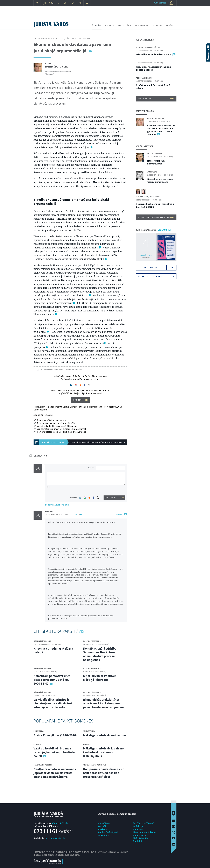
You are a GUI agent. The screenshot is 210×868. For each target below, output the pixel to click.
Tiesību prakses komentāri (95, 765)
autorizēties (160, 3)
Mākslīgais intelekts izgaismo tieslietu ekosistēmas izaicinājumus (103, 752)
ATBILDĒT (120, 514)
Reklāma (103, 829)
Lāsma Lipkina (155, 197)
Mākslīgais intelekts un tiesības (105, 735)
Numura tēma (89, 731)
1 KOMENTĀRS (41, 456)
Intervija (37, 744)
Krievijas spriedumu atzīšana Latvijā (53, 650)
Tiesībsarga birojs (144, 78)
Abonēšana (104, 823)
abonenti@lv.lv (60, 823)
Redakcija (138, 826)
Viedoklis (87, 744)
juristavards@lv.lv (55, 838)
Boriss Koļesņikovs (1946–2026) (55, 735)
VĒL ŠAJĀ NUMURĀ (145, 40)
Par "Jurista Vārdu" (143, 823)
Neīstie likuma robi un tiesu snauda (153, 54)
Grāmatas (103, 835)
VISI (82, 631)
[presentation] (111, 490)
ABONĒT (78, 400)
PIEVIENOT (111, 498)
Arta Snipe (140, 47)
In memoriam (39, 731)
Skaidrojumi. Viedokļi (80, 38)
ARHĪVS (170, 26)
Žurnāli (102, 826)
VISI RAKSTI (156, 99)
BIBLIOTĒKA (124, 26)
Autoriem (138, 829)
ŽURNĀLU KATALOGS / (153, 230)
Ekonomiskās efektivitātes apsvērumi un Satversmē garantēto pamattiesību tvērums (161, 130)
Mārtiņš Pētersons (57, 67)
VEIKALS (110, 26)
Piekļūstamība (141, 838)
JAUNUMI (157, 26)
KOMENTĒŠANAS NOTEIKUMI (57, 505)
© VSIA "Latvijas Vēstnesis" (113, 852)
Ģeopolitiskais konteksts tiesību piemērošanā (160, 180)
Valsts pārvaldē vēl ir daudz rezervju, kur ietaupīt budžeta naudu (54, 752)
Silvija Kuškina (142, 197)
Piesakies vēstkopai (156, 276)
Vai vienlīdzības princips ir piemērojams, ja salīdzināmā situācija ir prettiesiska (53, 703)
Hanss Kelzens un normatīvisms (156, 162)
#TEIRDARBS (142, 26)
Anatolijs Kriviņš (155, 154)
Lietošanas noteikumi (145, 832)
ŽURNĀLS (97, 26)
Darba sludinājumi (108, 832)
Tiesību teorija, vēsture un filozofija (156, 217)
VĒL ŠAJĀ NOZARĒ (145, 146)
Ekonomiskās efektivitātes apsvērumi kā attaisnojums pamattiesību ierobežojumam (103, 703)
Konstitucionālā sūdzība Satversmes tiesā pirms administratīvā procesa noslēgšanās (100, 654)
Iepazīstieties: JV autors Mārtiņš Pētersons (100, 678)
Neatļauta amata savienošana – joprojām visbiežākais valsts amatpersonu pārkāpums (55, 773)
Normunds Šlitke (153, 47)
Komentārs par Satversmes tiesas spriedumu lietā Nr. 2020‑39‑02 (52, 680)
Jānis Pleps (152, 172)
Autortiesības (140, 835)
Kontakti (138, 841)
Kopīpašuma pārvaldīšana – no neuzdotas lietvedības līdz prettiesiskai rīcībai (104, 773)
